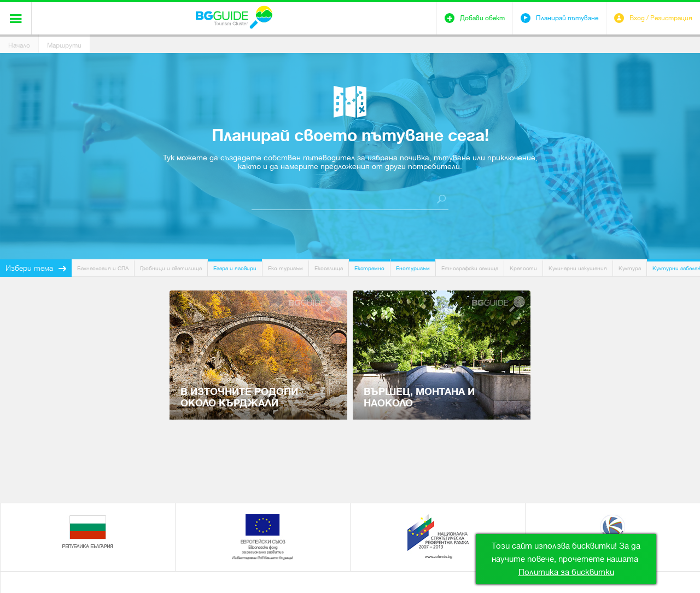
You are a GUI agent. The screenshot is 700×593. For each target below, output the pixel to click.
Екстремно (369, 268)
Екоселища (329, 268)
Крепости (523, 268)
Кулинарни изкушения (578, 268)
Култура (630, 268)
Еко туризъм (285, 268)
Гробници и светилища (171, 268)
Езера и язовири (235, 268)
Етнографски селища (470, 268)
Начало (19, 45)
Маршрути (64, 45)
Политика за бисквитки (566, 572)
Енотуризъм (413, 268)
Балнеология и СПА (103, 268)
